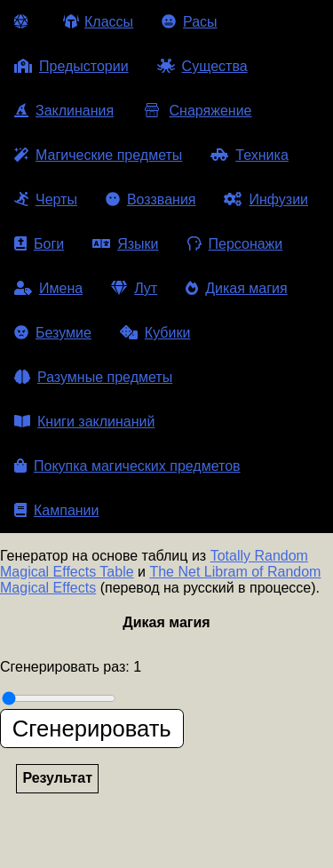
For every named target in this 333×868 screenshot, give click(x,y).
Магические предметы (98, 155)
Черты (46, 199)
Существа (202, 66)
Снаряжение (197, 111)
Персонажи (235, 244)
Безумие (53, 333)
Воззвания (151, 199)
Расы (190, 22)
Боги (39, 244)
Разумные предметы (93, 377)
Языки (125, 244)
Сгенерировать (92, 729)
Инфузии (266, 199)
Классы (98, 22)
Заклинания (64, 111)
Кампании (57, 510)
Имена (48, 288)
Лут (134, 288)
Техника (249, 155)
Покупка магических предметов (127, 466)
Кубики (155, 333)
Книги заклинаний (84, 422)
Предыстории (71, 66)
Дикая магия (236, 288)
